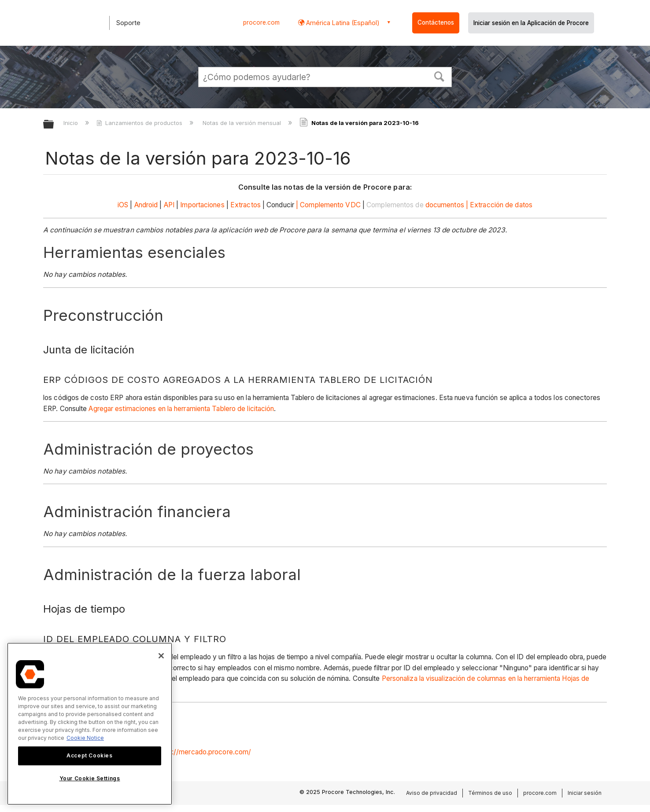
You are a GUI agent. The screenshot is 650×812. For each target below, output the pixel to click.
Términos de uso (490, 793)
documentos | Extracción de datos (479, 205)
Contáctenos (436, 22)
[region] (90, 724)
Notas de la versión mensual (243, 123)
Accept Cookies (89, 755)
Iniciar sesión (585, 793)
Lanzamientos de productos (140, 123)
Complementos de (395, 205)
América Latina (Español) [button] (342, 23)
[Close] (161, 656)
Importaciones (202, 205)
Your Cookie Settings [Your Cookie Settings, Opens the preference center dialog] (90, 778)
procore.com (261, 22)
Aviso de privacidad (432, 793)
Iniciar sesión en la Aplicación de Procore (531, 23)
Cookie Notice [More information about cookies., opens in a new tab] (85, 738)
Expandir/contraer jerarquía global (54, 125)
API (169, 205)
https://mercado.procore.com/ (204, 752)
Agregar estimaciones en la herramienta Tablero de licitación (181, 409)
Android (146, 205)
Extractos (246, 205)
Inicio (72, 123)
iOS (123, 205)
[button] (439, 76)
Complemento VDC (330, 205)
